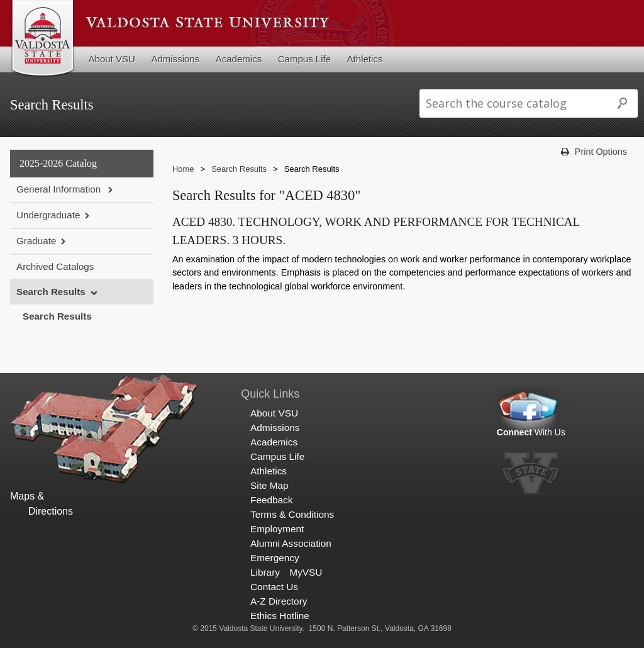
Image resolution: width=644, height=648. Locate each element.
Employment (277, 529)
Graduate (36, 241)
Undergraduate (48, 215)
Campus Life (304, 59)
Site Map (269, 485)
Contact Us (274, 587)
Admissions (175, 59)
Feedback (271, 500)
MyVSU (306, 572)
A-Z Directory (279, 601)
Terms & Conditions (292, 514)
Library (265, 572)
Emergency (275, 558)
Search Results (51, 292)
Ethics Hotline (280, 616)
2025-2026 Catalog (58, 163)
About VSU (112, 59)
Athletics (365, 59)
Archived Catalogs (55, 266)
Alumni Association (291, 543)
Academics (239, 59)
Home (183, 169)
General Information (60, 189)
